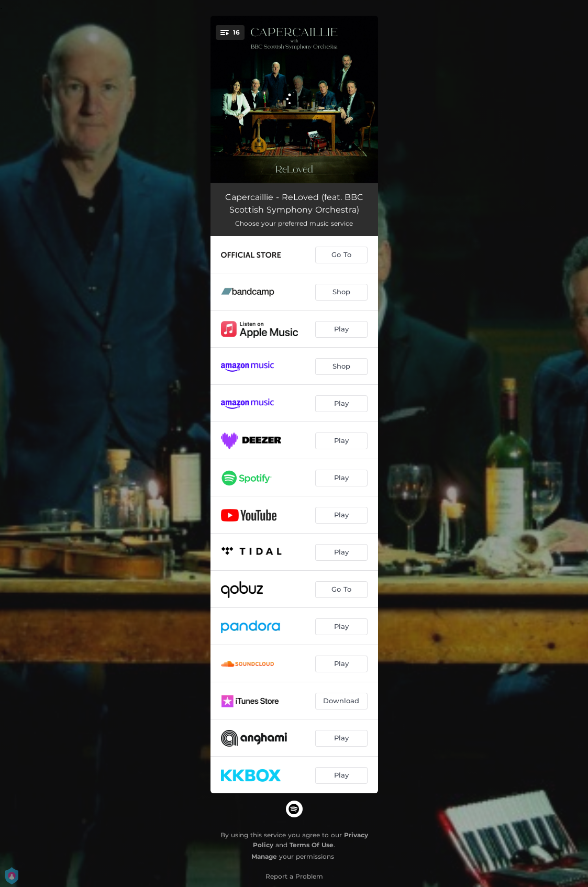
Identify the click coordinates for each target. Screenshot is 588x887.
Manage (264, 856)
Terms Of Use (312, 845)
